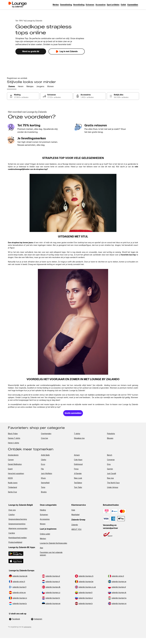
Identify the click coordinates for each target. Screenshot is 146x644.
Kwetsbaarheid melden (18, 538)
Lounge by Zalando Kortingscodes (53, 543)
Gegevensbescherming (18, 519)
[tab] (12, 87)
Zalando (75, 525)
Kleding (43, 510)
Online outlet (45, 534)
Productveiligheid (15, 542)
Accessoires (45, 519)
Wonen (43, 524)
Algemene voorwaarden (18, 529)
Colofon (12, 515)
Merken (43, 539)
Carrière (12, 533)
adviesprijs (27, 627)
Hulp (73, 510)
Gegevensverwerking (17, 524)
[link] (133, 5)
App (41, 548)
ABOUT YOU (76, 529)
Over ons (12, 510)
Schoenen (44, 515)
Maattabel (75, 515)
